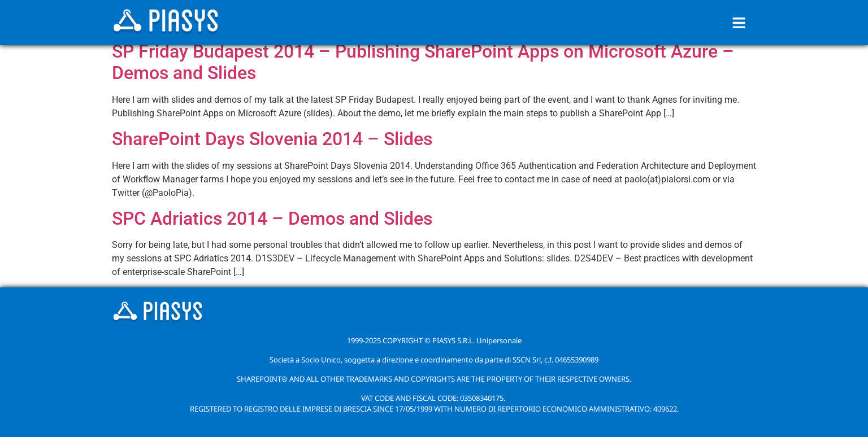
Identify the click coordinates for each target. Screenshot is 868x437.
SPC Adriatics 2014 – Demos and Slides (272, 218)
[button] (739, 23)
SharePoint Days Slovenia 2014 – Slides (272, 139)
